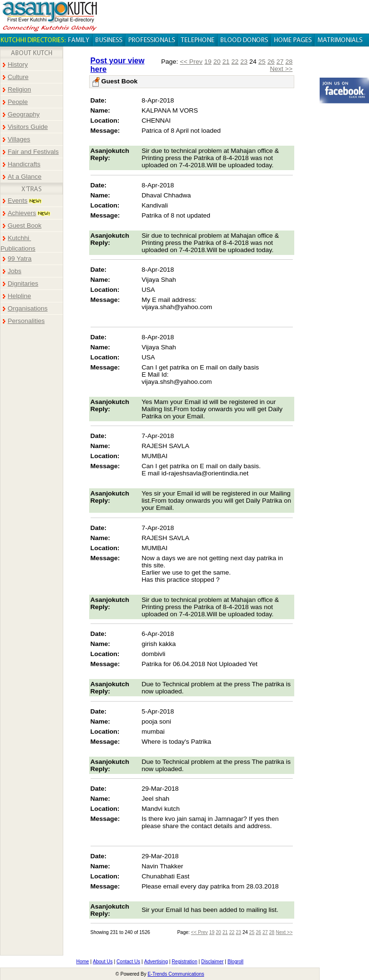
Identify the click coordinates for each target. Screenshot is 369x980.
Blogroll (236, 962)
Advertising (156, 962)
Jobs (15, 271)
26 (271, 62)
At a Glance (25, 177)
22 (235, 62)
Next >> (281, 69)
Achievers (22, 213)
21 (226, 62)
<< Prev (191, 62)
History (18, 64)
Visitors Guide (28, 127)
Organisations (28, 308)
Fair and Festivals (33, 152)
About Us (103, 962)
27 (280, 62)
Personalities (26, 321)
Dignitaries (23, 283)
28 (289, 62)
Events (17, 201)
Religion (19, 89)
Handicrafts (24, 164)
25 (262, 62)
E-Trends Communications (176, 974)
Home (83, 962)
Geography (24, 114)
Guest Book (25, 225)
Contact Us (128, 962)
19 (208, 62)
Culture (18, 77)
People (18, 102)
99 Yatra (20, 259)
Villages (19, 139)
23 (244, 62)
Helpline (19, 296)
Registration (184, 962)
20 (217, 62)
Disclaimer (213, 962)
